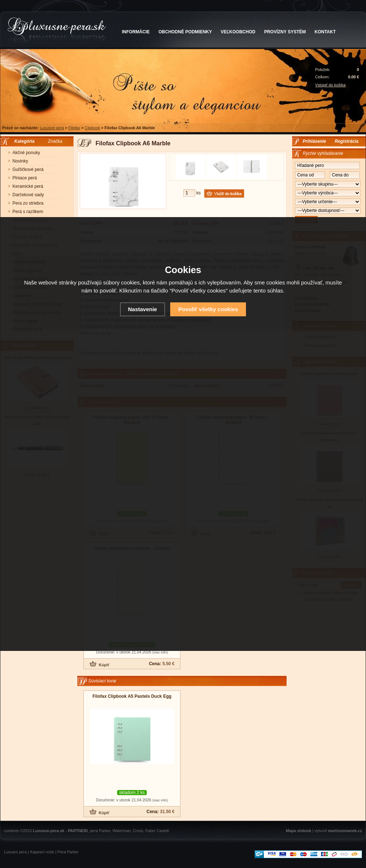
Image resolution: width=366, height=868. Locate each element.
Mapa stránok (299, 831)
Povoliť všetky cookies (208, 309)
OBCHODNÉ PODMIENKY (185, 32)
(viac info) (160, 652)
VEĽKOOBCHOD (238, 32)
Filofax (74, 128)
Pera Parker (68, 852)
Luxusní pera (15, 852)
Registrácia (346, 141)
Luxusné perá (52, 128)
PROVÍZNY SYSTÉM (285, 32)
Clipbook (92, 128)
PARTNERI (78, 831)
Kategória (23, 141)
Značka (55, 141)
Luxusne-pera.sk (49, 831)
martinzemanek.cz (345, 831)
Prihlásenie (314, 141)
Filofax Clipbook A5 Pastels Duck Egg (132, 696)
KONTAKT (325, 32)
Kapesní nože (42, 852)
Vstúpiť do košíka (330, 85)
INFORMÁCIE (136, 32)
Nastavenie (143, 309)
